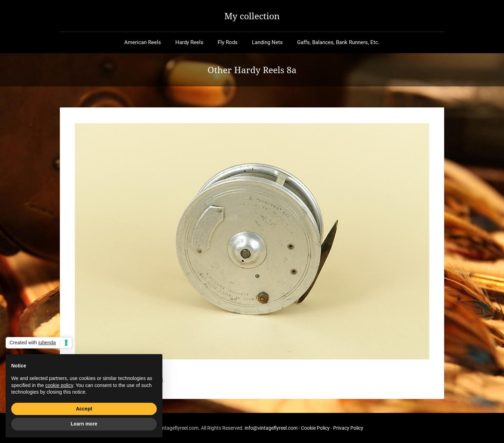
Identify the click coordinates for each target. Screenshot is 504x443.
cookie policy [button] (59, 385)
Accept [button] (84, 409)
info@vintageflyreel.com (271, 428)
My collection (252, 16)
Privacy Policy (348, 428)
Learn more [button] (84, 424)
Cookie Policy (315, 428)
